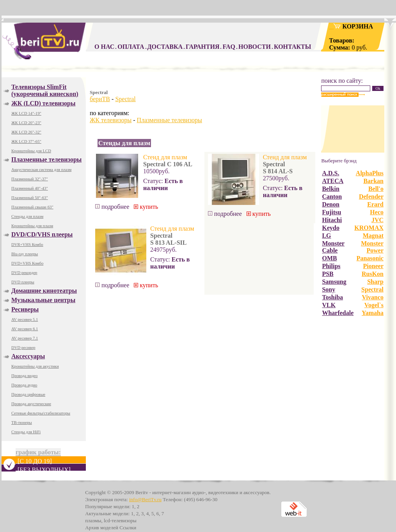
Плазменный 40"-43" (30, 188)
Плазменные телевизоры (170, 120)
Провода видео (24, 376)
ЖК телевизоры (111, 120)
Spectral (125, 99)
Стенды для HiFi (26, 432)
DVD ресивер (23, 348)
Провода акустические (31, 404)
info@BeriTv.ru (145, 499)
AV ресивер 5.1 (25, 319)
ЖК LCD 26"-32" (26, 132)
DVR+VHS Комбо (27, 245)
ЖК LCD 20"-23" (26, 123)
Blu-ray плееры (25, 254)
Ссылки (128, 528)
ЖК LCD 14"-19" (26, 113)
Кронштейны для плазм (32, 226)
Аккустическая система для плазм (41, 170)
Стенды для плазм (27, 216)
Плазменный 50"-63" (30, 198)
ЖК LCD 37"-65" (26, 141)
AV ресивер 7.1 (25, 338)
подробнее (112, 207)
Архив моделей (102, 528)
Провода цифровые (28, 394)
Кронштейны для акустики (35, 366)
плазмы (93, 520)
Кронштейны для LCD (31, 151)
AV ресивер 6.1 (25, 329)
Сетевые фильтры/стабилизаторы (41, 413)
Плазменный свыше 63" (32, 207)
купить (146, 207)
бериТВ (100, 99)
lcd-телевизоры (120, 520)
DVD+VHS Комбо (27, 263)
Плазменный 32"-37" (30, 179)
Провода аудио (24, 385)
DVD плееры (23, 282)
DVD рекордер (24, 273)
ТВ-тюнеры (22, 423)
